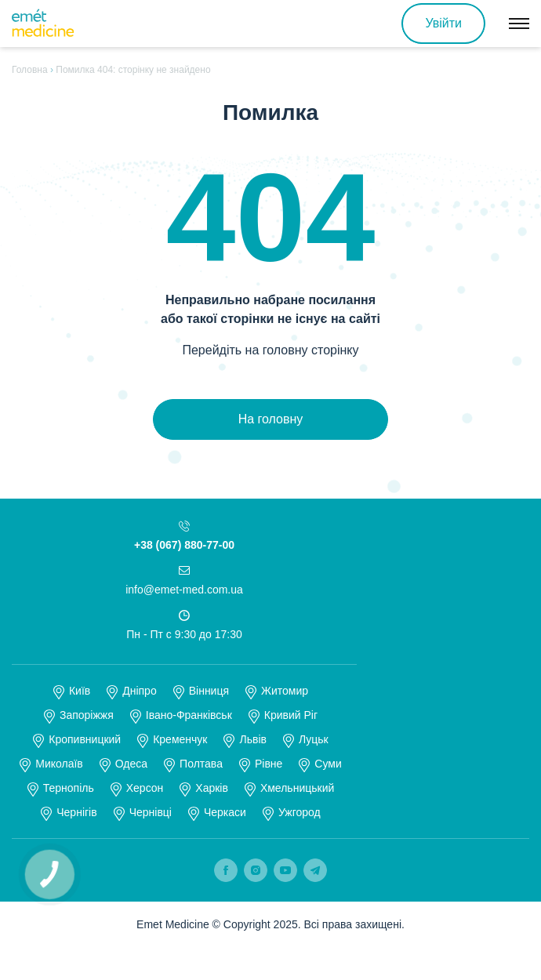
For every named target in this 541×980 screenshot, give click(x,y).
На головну (271, 419)
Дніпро (139, 691)
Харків (212, 788)
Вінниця (209, 691)
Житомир (285, 691)
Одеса (131, 764)
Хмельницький (297, 788)
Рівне (269, 764)
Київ (80, 691)
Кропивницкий (85, 739)
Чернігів (76, 812)
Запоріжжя (87, 715)
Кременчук (180, 739)
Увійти (443, 23)
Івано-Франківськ (189, 715)
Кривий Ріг (291, 715)
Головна (30, 70)
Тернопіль (69, 788)
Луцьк (314, 739)
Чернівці (151, 812)
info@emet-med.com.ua (184, 590)
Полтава (201, 764)
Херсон (145, 788)
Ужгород (300, 812)
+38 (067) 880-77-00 (184, 545)
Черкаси (225, 812)
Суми (328, 764)
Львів (252, 739)
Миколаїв (59, 764)
